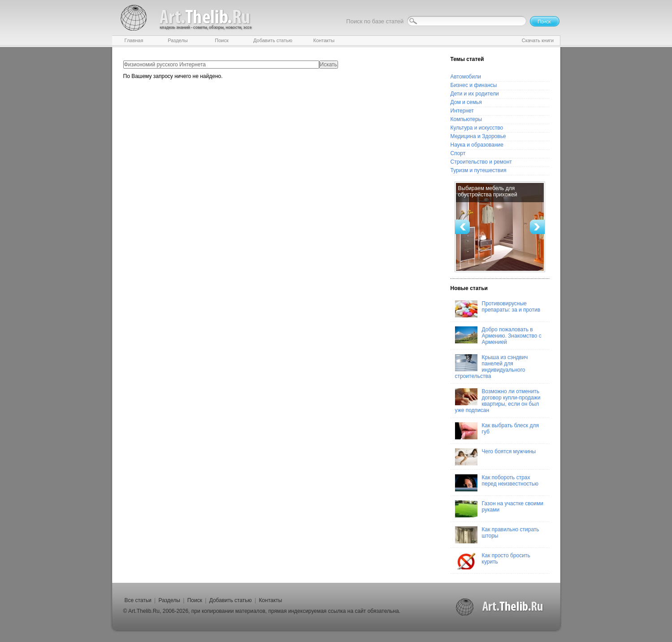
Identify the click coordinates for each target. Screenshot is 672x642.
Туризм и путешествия (479, 170)
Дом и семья (466, 102)
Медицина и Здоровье (478, 136)
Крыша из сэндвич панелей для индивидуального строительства (492, 367)
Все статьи (138, 600)
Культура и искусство (477, 128)
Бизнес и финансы (474, 85)
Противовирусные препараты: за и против (498, 309)
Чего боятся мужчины (496, 457)
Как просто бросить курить (493, 561)
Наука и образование (477, 145)
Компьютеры (466, 119)
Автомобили (466, 77)
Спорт (458, 153)
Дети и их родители (475, 94)
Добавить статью (231, 600)
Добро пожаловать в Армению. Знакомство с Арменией (498, 336)
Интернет (462, 111)
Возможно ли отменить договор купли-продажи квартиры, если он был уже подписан (498, 401)
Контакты (270, 600)
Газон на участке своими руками (499, 509)
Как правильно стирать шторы (497, 535)
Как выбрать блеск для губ (497, 431)
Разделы (169, 600)
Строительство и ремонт (481, 162)
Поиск (195, 600)
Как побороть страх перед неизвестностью (497, 483)
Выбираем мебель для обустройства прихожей (488, 191)
